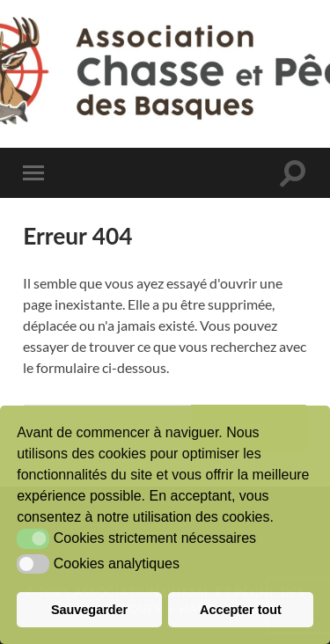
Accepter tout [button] (241, 610)
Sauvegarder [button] (89, 610)
